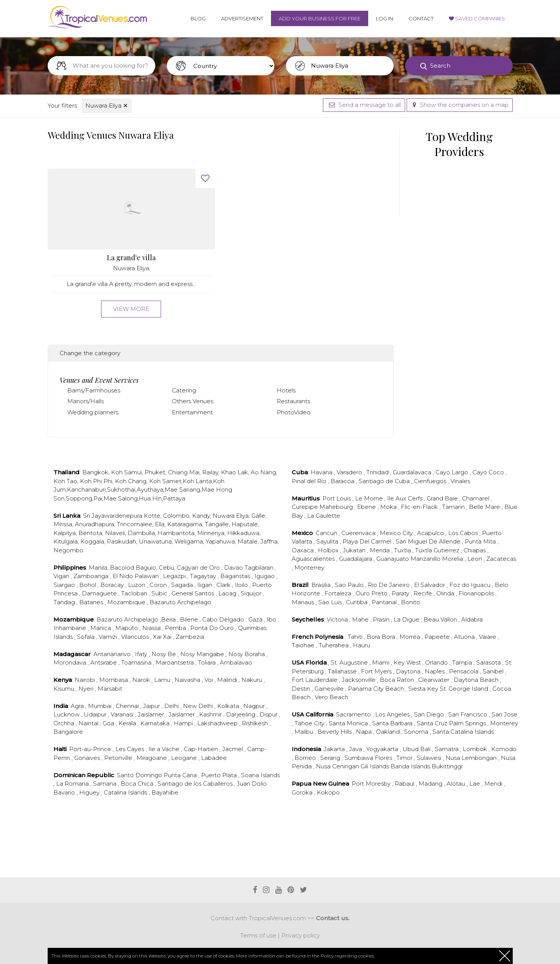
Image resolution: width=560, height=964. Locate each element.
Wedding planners (93, 412)
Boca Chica (138, 784)
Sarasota (489, 662)
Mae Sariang (182, 489)
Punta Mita (481, 541)
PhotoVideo (294, 412)
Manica (101, 628)
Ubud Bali (417, 749)
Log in (385, 18)
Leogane (185, 758)
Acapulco (431, 533)
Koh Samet (165, 481)
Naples (435, 671)
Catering (184, 390)
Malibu (305, 732)
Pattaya (174, 498)
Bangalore (68, 732)
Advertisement (242, 18)
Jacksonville (359, 680)
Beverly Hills (335, 732)
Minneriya (211, 533)
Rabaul (405, 784)
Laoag (228, 593)
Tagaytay (204, 576)
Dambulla (141, 533)
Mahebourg (337, 507)
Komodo (504, 749)
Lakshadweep (218, 723)
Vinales (460, 481)
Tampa (463, 662)
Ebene (367, 507)
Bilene (190, 619)
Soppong (79, 498)
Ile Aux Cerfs (405, 498)
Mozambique (127, 602)
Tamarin (454, 507)
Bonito (410, 602)
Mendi (494, 784)
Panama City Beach (377, 689)
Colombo (176, 516)
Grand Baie (443, 498)
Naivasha (188, 680)
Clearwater (435, 680)
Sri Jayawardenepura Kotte (122, 516)
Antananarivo (113, 654)
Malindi (228, 680)
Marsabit (110, 689)
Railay (210, 472)
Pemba (176, 628)
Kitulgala (66, 541)
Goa (109, 723)
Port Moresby (372, 784)
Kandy (201, 516)
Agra (78, 706)
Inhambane (71, 628)
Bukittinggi (447, 766)
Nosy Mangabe (203, 654)
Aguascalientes (314, 559)
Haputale (245, 524)
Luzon (137, 585)
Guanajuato (393, 559)
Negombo (68, 550)
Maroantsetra (175, 662)
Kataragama (185, 524)
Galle (258, 516)
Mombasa (114, 680)
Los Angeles (393, 714)
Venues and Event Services (99, 380)
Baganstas (236, 576)
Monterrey (309, 568)
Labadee (214, 758)
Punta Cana (181, 775)
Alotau (457, 784)
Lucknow (67, 714)
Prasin (382, 619)
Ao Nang (263, 472)
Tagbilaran (260, 568)
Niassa (152, 628)
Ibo (272, 619)
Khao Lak (234, 472)
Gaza (256, 619)
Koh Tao (65, 481)
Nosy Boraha (247, 654)
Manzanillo (426, 559)
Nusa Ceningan (338, 766)
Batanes (92, 602)
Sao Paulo (350, 585)
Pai (98, 498)
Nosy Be (165, 654)
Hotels (286, 390)
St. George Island (465, 689)
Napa (365, 732)
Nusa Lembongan (472, 758)
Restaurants (293, 401)
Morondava (71, 662)
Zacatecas (501, 559)
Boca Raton (398, 680)
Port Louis (337, 498)
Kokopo (328, 792)
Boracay (113, 585)
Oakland (389, 732)
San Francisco (469, 714)
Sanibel (494, 671)
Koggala (92, 541)
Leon (475, 559)
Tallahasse (343, 671)
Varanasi (123, 714)
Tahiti (356, 637)
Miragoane (152, 758)
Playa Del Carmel (368, 541)
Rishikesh (256, 723)
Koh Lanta (197, 481)
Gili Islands (376, 766)
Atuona (465, 637)
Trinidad (378, 472)
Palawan (147, 576)
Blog (198, 18)
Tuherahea (334, 645)
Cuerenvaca (359, 533)
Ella (160, 524)
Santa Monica (349, 723)
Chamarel (476, 498)
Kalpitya (65, 533)
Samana (106, 784)
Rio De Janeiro (390, 585)
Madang (431, 784)
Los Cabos (464, 533)
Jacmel (233, 749)
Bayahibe (165, 792)
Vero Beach (332, 697)
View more (131, 309)
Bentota (90, 533)
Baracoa (343, 481)
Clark (224, 585)
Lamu (163, 680)
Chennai (128, 706)
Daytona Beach (477, 680)
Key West (408, 662)
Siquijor (252, 593)
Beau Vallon (441, 619)
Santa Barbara (393, 723)
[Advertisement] (221, 846)
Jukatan (355, 550)
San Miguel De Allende (429, 541)
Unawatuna (155, 541)
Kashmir (211, 714)
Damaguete (100, 593)
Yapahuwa (220, 541)
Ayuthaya (150, 489)
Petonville (119, 758)
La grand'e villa (131, 258)
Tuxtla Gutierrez (438, 550)
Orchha (65, 723)
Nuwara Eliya (107, 106)
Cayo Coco (489, 472)
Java (356, 749)
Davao (234, 568)
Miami (381, 662)
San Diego (430, 714)
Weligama (189, 541)
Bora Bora (382, 637)
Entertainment (192, 412)
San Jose (504, 714)
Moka (389, 507)
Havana (322, 472)
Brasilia (322, 585)
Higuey (90, 792)
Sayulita (328, 541)
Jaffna (269, 541)
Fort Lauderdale (315, 680)
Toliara (208, 662)
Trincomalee (135, 524)
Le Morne (370, 498)
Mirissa (63, 524)
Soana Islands (260, 775)
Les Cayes (130, 749)
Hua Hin (150, 498)
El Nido (124, 576)
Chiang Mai (184, 472)
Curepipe (306, 507)
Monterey (504, 723)
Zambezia (190, 637)
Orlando (437, 662)
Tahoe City (310, 723)
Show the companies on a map (460, 105)
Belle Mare (485, 507)
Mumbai (101, 706)
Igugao (265, 576)
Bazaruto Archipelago (180, 602)
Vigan (62, 576)
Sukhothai (121, 489)
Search (440, 66)
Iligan (205, 585)
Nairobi (86, 680)
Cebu (166, 568)
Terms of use (258, 935)
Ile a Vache (165, 749)
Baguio (146, 568)
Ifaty (142, 654)
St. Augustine (350, 662)
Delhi (172, 706)
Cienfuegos (431, 481)
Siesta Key (424, 689)
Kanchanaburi (86, 489)
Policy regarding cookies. (348, 956)
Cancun (327, 533)
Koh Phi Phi (96, 481)
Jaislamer (152, 714)
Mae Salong (120, 498)
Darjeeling (241, 714)
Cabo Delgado (224, 619)
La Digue (407, 619)
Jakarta (335, 749)
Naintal (89, 723)
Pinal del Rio (310, 481)
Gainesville (330, 689)
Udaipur (96, 714)
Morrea (410, 637)
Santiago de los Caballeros (196, 784)
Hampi (184, 723)
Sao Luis (331, 602)
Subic (160, 593)
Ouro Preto (372, 593)
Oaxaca (303, 550)
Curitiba (357, 602)
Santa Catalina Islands (463, 732)
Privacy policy (301, 935)
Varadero (350, 472)
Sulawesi (430, 758)
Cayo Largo (453, 472)
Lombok (476, 749)
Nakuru (253, 680)
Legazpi (175, 576)
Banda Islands (411, 766)
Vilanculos (136, 637)
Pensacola (464, 671)
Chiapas (475, 550)
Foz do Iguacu (471, 585)
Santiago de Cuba (385, 481)
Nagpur (255, 706)
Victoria (338, 619)
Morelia (453, 559)
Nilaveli (115, 533)
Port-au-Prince (91, 749)
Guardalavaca (413, 472)
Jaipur (152, 706)
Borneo (306, 758)
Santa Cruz (433, 723)
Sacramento (354, 714)
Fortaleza (339, 593)
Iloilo (242, 585)
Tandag (65, 602)
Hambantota (176, 533)
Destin (302, 689)
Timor (405, 758)
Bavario (65, 792)
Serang (331, 758)
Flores (384, 758)
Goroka (303, 792)
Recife (424, 593)
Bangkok (95, 472)
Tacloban (135, 593)
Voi (209, 680)
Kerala (128, 723)
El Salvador (430, 585)
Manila (98, 568)
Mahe (361, 619)
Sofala (86, 637)
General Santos (194, 593)
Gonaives (88, 758)
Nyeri (87, 689)
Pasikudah (121, 541)
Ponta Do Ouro (213, 628)
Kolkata (229, 706)
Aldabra (472, 619)
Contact (421, 18)
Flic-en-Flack (420, 507)
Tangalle (217, 524)
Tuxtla (403, 550)
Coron (159, 585)
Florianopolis (477, 593)
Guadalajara (356, 559)
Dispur (269, 714)
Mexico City (397, 533)
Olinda (446, 593)
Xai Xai (163, 637)
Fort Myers (377, 671)
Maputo (127, 628)
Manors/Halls (86, 401)
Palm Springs (468, 723)
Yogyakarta (383, 749)
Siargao (65, 585)
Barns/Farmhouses (94, 390)
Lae (475, 784)
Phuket (155, 472)
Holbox (329, 550)
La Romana (73, 784)
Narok (142, 680)
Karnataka (156, 723)
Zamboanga (92, 576)
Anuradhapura (95, 524)
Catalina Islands (126, 792)
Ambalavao (236, 662)
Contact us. (333, 918)
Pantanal (385, 602)
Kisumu (65, 689)
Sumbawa (360, 758)
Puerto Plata (220, 775)
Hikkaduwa (243, 533)
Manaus (304, 602)
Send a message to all (364, 105)
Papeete (438, 637)
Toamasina (137, 662)
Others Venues (193, 401)
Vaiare (488, 637)
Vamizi (109, 637)
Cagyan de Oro (199, 568)
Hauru (361, 645)
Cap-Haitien (202, 749)
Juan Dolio (252, 784)
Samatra (447, 749)
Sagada (183, 585)
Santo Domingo (140, 775)
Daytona (409, 671)
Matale (248, 541)
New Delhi (199, 706)
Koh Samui (126, 472)
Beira (169, 619)
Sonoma (417, 732)
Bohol (88, 585)
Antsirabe (104, 662)
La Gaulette (324, 516)
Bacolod (122, 568)
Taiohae (304, 645)
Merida (381, 550)
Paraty (401, 593)
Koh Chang (131, 481)
